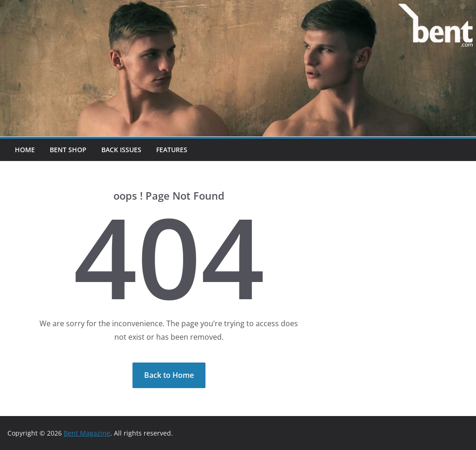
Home (25, 150)
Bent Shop (68, 150)
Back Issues (121, 150)
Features (172, 150)
